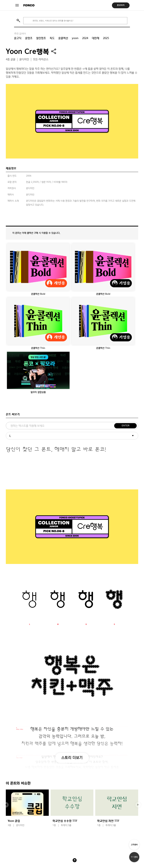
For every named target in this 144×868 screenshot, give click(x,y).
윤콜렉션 (63, 38)
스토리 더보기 (72, 758)
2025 (106, 38)
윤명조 (29, 38)
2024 (85, 38)
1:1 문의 (134, 857)
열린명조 (41, 38)
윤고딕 (18, 38)
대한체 (96, 38)
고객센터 (134, 845)
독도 (52, 38)
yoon (75, 38)
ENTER (126, 426)
